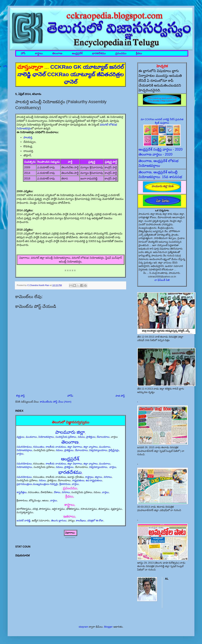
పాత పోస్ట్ (120, 396)
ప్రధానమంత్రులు (24, 484)
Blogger (108, 627)
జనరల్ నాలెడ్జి (24, 520)
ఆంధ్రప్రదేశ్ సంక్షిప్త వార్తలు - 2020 (161, 149)
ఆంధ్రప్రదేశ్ (77, 53)
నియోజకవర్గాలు (46, 437)
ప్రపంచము (121, 53)
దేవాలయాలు (103, 437)
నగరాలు (108, 477)
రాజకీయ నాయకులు (56, 447)
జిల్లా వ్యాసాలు (91, 447)
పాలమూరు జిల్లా (70, 432)
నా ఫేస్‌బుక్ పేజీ (162, 280)
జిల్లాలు (99, 477)
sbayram (83, 627)
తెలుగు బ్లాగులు (59, 520)
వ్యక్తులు (20, 437)
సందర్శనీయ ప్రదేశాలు (66, 437)
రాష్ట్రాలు (89, 477)
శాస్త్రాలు (39, 53)
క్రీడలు (139, 53)
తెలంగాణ (57, 53)
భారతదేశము (99, 53)
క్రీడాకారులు (65, 484)
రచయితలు (39, 447)
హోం (23, 53)
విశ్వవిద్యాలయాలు (98, 450)
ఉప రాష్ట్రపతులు (94, 480)
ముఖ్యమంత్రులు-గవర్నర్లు (46, 484)
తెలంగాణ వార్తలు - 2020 (156, 154)
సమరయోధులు (24, 447)
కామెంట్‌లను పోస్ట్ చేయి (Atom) (56, 402)
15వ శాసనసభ (172, 177)
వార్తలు (20, 454)
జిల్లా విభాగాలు (75, 447)
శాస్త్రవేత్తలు (22, 492)
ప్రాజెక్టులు (91, 437)
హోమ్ (70, 396)
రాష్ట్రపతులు (78, 480)
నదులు (81, 437)
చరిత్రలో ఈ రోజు (95, 520)
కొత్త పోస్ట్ (20, 396)
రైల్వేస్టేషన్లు (114, 450)
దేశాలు (57, 492)
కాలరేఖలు (81, 520)
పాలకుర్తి (28, 137)
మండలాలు (31, 437)
